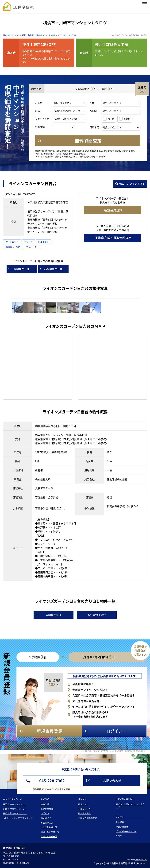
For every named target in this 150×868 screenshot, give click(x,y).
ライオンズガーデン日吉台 (67, 35)
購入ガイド (46, 818)
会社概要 (120, 822)
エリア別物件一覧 (49, 827)
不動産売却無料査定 (88, 818)
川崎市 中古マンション (14, 809)
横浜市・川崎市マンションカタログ (130, 806)
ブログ (119, 836)
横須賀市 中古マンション (15, 813)
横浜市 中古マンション (11, 35)
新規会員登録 (47, 809)
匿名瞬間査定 (85, 813)
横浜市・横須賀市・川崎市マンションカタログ (38, 35)
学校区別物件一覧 (49, 836)
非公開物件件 (53, 269)
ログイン (45, 813)
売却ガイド (83, 804)
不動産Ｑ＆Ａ (47, 823)
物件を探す (46, 804)
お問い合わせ (122, 827)
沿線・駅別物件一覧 (50, 832)
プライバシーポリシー (126, 831)
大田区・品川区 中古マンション (18, 818)
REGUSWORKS (142, 860)
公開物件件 (22, 269)
